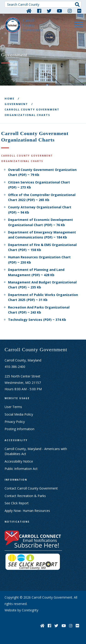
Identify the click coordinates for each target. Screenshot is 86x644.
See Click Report (17, 503)
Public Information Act (21, 469)
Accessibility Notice (19, 461)
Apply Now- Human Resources (27, 511)
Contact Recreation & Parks (25, 496)
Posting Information (19, 429)
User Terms (13, 407)
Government (16, 104)
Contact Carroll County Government (31, 488)
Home (10, 98)
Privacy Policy (15, 422)
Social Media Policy (19, 414)
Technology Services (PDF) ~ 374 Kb (37, 320)
